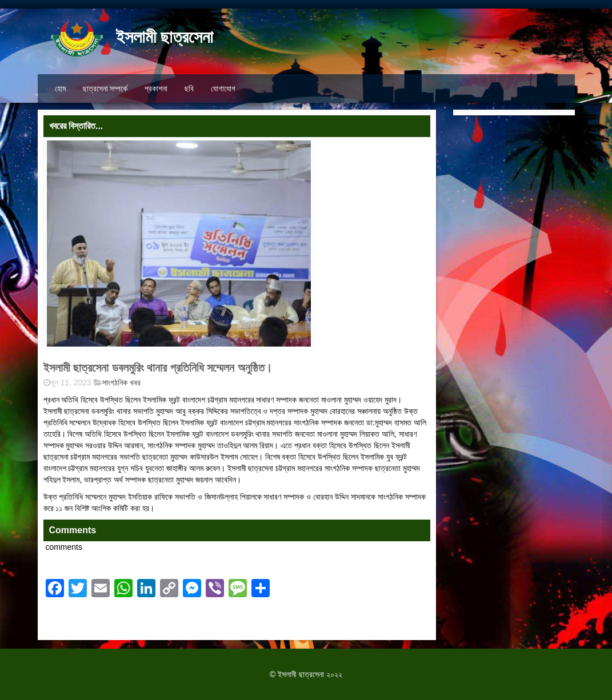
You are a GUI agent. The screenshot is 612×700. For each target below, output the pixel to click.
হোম (60, 88)
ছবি (189, 88)
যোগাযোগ (223, 88)
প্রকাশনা (156, 88)
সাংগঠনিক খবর (121, 383)
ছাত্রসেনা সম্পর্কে (105, 88)
